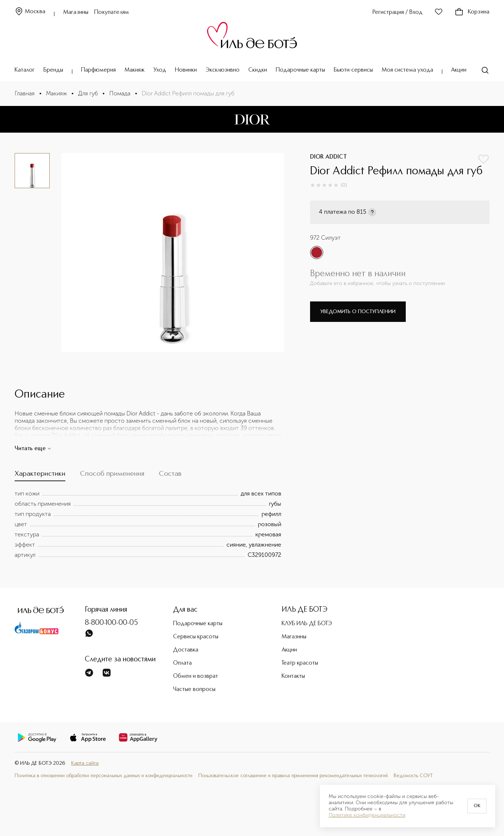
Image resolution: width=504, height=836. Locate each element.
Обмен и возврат (196, 676)
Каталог (25, 70)
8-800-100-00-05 (111, 623)
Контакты (293, 676)
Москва (30, 12)
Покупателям (112, 12)
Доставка (186, 650)
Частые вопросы (194, 689)
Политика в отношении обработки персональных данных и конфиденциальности (104, 776)
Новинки (186, 70)
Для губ (88, 93)
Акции (459, 70)
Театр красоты (300, 663)
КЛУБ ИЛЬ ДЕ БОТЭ (307, 624)
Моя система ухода (407, 70)
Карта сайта (85, 763)
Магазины (76, 12)
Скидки (258, 70)
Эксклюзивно (223, 70)
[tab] (40, 476)
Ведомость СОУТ (413, 776)
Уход (160, 70)
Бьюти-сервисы (353, 70)
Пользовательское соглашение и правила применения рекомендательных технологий (293, 776)
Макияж (135, 70)
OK (477, 806)
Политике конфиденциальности (367, 815)
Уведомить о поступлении (358, 312)
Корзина (472, 12)
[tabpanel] (148, 524)
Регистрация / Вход (398, 12)
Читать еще (33, 449)
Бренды (53, 70)
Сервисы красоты (196, 637)
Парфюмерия (98, 70)
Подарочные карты (300, 70)
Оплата (182, 663)
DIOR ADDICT (329, 157)
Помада (120, 93)
